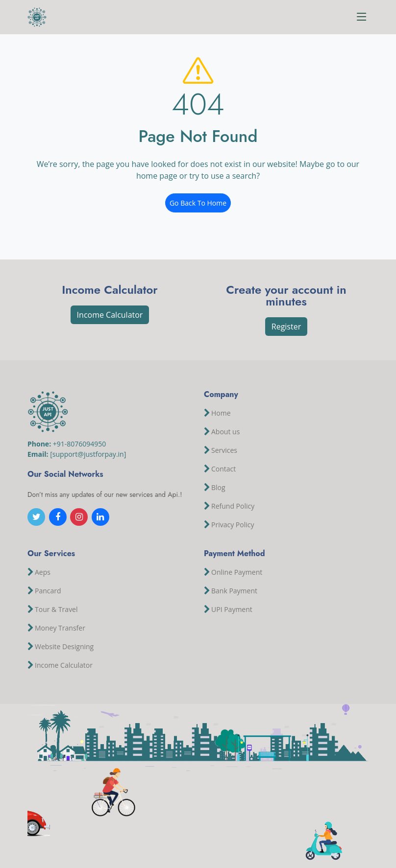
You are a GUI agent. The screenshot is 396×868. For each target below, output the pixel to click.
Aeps (43, 572)
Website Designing (64, 647)
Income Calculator (110, 315)
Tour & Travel (56, 610)
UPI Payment (232, 610)
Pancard (48, 591)
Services (224, 450)
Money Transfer (60, 628)
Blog (218, 488)
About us (225, 432)
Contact (223, 469)
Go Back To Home (198, 203)
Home (221, 413)
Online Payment (237, 572)
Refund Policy (233, 506)
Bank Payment (234, 591)
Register (286, 327)
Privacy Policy (233, 525)
